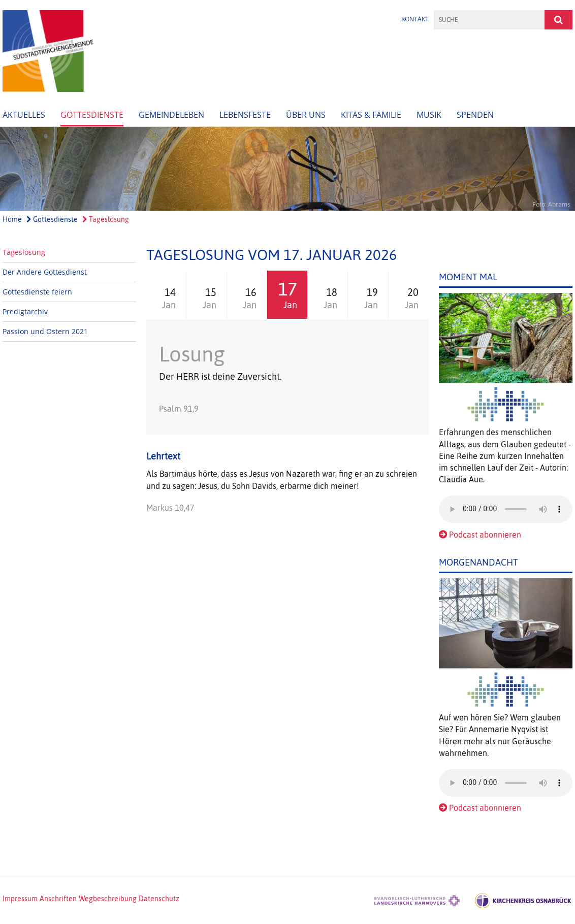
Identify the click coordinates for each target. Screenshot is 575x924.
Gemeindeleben (171, 115)
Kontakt (415, 19)
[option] (287, 169)
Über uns (306, 115)
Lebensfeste (245, 115)
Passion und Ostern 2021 (45, 331)
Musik (429, 115)
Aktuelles (24, 115)
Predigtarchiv (25, 311)
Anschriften (58, 899)
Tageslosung (106, 219)
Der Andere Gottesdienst (45, 272)
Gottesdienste (92, 115)
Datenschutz (159, 899)
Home (12, 219)
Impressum (20, 899)
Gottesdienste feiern (37, 292)
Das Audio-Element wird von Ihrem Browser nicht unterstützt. (506, 509)
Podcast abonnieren (485, 535)
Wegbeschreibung (108, 899)
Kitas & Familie (371, 115)
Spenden (475, 115)
